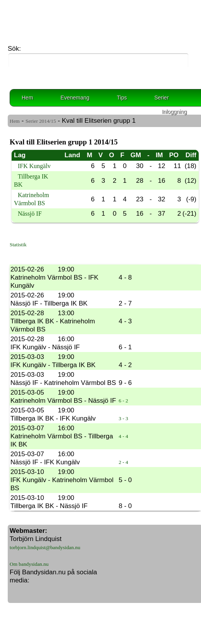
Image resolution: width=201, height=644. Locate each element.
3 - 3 (123, 418)
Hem (27, 98)
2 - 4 (123, 462)
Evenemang (75, 98)
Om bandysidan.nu (29, 564)
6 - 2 (123, 401)
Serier (161, 98)
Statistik (18, 245)
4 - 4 (123, 436)
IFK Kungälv (34, 166)
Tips (122, 98)
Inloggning (174, 112)
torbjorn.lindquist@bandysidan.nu (45, 547)
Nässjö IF (30, 214)
